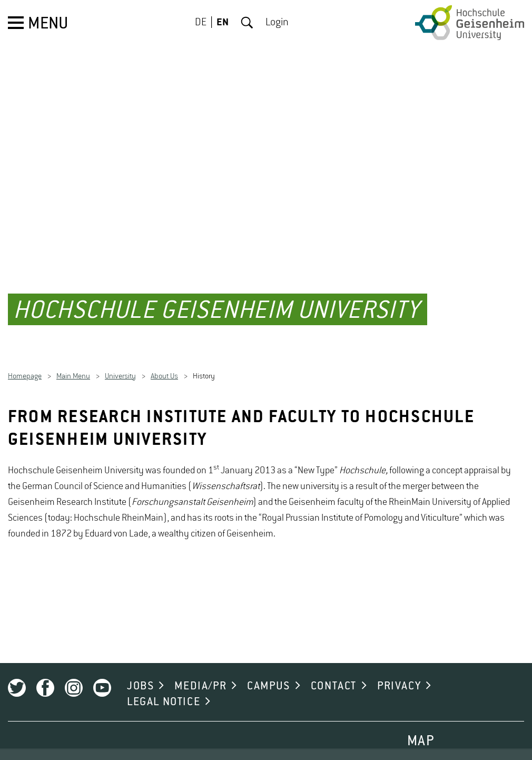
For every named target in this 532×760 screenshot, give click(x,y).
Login (277, 23)
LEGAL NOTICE (164, 691)
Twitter (17, 677)
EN (223, 23)
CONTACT (334, 675)
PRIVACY (399, 675)
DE (201, 23)
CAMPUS (269, 675)
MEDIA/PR (200, 675)
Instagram (74, 677)
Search (247, 23)
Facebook (45, 677)
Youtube (102, 677)
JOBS (140, 675)
